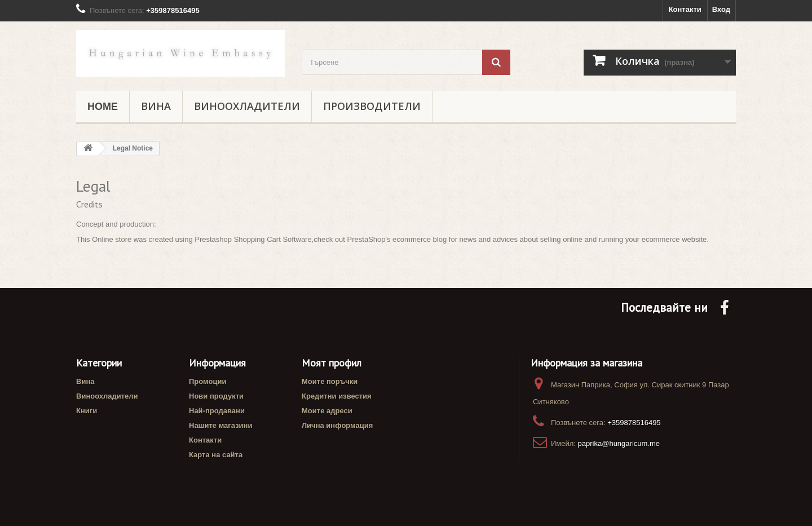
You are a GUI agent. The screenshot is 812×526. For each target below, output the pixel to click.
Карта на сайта (216, 455)
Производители (372, 107)
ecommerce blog (420, 239)
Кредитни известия (337, 396)
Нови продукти (216, 396)
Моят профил (332, 363)
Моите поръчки (330, 381)
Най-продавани (217, 411)
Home (103, 107)
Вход (721, 9)
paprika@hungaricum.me (619, 443)
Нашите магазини (220, 425)
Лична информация (337, 425)
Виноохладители (247, 107)
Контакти (685, 9)
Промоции (208, 381)
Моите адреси (327, 411)
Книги (87, 411)
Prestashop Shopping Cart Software (253, 239)
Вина (156, 107)
